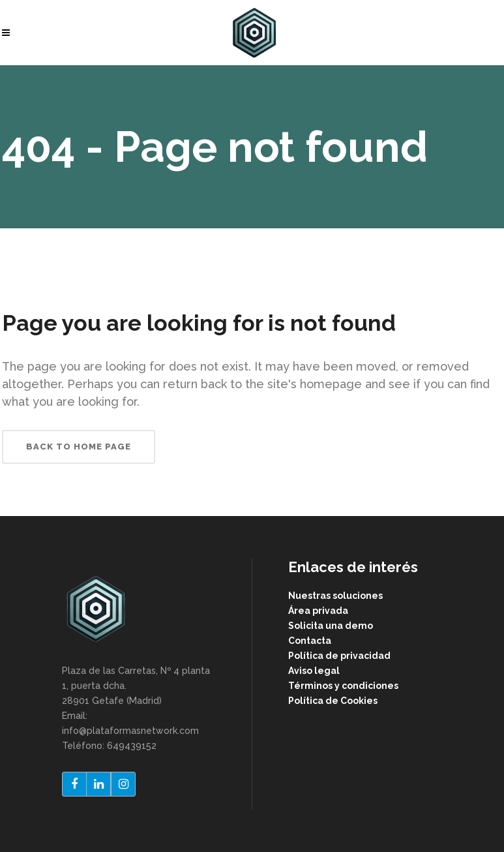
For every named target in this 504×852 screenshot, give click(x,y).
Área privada (318, 611)
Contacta (310, 641)
